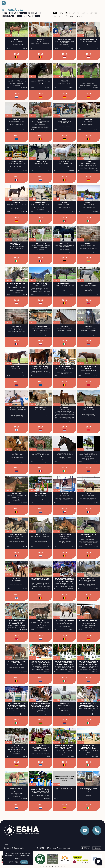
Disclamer (8, 848)
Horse (68, 13)
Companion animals (74, 16)
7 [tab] (56, 866)
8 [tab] (59, 866)
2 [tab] (40, 866)
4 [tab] (46, 866)
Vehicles (93, 13)
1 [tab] (37, 866)
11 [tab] (68, 866)
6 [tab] (52, 866)
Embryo (76, 13)
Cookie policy (19, 848)
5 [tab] (49, 866)
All (55, 13)
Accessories (59, 16)
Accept (24, 862)
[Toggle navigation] (101, 3)
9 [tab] (62, 866)
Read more (14, 862)
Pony (61, 13)
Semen (85, 13)
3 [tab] (43, 866)
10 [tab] (65, 866)
